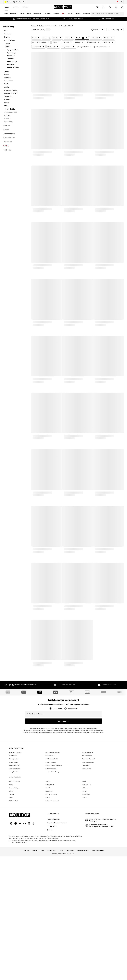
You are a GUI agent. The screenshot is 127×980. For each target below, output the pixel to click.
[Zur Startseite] (63, 7)
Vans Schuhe (13, 825)
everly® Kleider (14, 841)
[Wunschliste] (116, 7)
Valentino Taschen (15, 821)
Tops (63, 26)
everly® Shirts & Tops (53, 841)
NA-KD (84, 860)
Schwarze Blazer (88, 821)
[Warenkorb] (122, 7)
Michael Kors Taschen (53, 821)
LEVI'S (84, 867)
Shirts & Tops (54, 26)
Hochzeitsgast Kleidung (54, 834)
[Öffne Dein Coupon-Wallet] (97, 7)
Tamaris (12, 863)
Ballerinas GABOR (88, 831)
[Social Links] (11, 962)
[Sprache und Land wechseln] (120, 2)
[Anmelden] (103, 7)
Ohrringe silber (14, 828)
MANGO (70, 26)
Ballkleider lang (51, 838)
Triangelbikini (87, 838)
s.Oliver (85, 857)
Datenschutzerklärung (31, 730)
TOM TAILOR (87, 854)
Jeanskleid (86, 834)
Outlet (8, 2)
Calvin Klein (86, 863)
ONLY (84, 850)
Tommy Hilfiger (14, 857)
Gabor (11, 867)
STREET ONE (13, 870)
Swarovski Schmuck (89, 828)
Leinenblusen (50, 825)
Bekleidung (43, 26)
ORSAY (48, 857)
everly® (48, 850)
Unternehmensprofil (52, 870)
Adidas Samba (87, 825)
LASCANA (49, 860)
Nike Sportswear (51, 863)
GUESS (48, 867)
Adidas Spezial (51, 831)
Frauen (6, 7)
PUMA (11, 854)
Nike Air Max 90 (14, 834)
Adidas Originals (14, 850)
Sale (47, 38)
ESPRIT (11, 860)
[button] (98, 30)
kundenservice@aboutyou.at (47, 732)
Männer (16, 7)
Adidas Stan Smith (52, 828)
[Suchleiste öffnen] (92, 14)
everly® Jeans (14, 831)
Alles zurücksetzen (102, 47)
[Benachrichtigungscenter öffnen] (110, 7)
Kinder (26, 7)
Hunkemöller (50, 854)
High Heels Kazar (15, 838)
